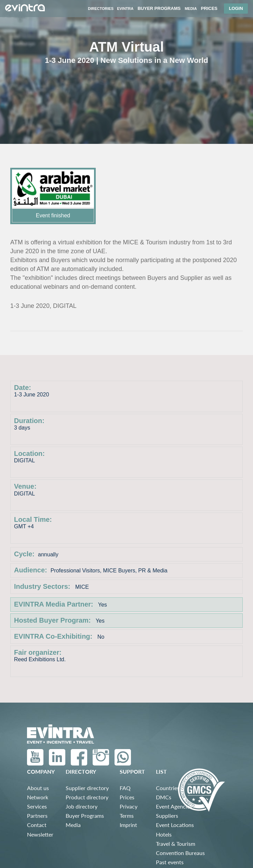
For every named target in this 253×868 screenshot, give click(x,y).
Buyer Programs (85, 816)
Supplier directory (87, 788)
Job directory (82, 806)
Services (37, 806)
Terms (127, 816)
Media (73, 825)
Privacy (129, 806)
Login (236, 8)
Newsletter (40, 834)
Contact (37, 825)
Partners (37, 816)
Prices (127, 797)
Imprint (128, 825)
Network (38, 797)
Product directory (87, 797)
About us (38, 788)
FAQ (125, 788)
